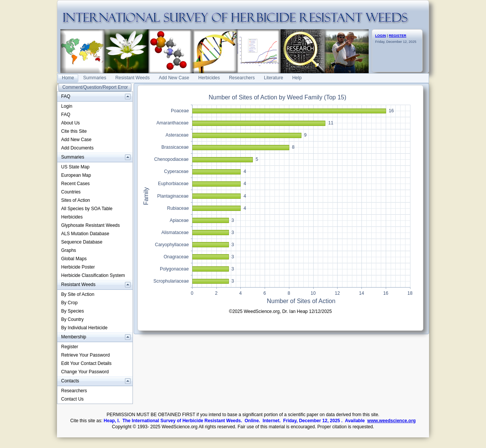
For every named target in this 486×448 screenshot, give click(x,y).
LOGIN (381, 36)
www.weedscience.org (391, 421)
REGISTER (398, 36)
